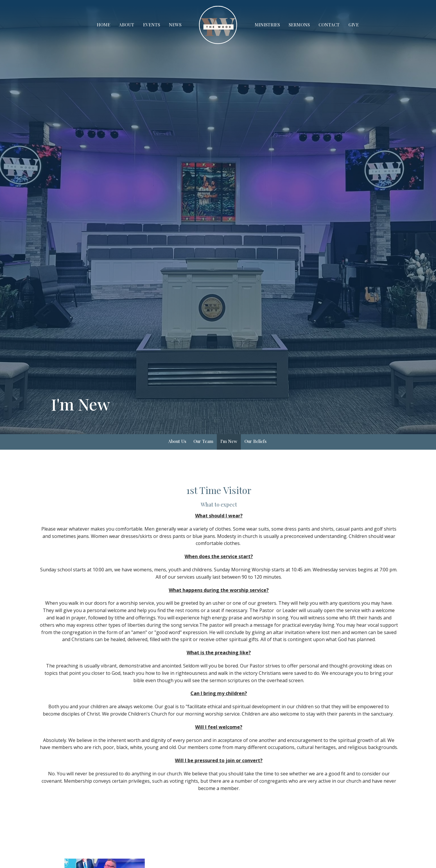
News (175, 25)
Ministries (267, 25)
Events (151, 25)
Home (103, 25)
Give (354, 25)
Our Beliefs (256, 441)
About (127, 25)
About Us (177, 441)
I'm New (229, 441)
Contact (329, 25)
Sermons (299, 25)
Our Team (203, 441)
